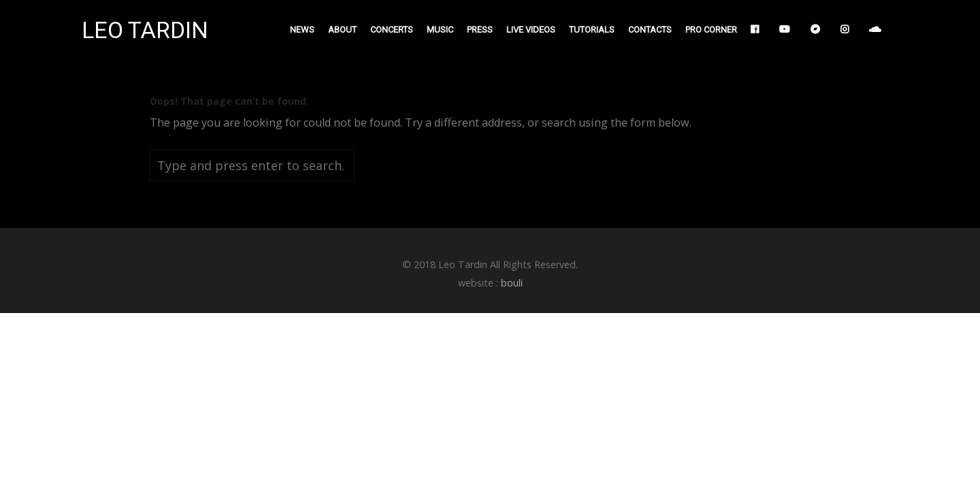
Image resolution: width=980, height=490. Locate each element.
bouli (512, 283)
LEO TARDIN (145, 31)
